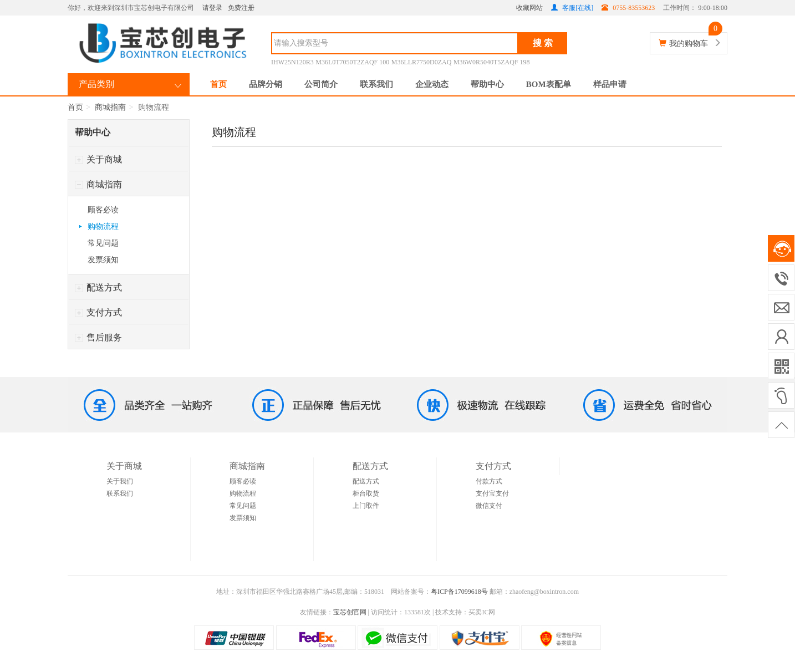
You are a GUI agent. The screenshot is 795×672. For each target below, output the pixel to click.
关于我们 (120, 481)
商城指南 (110, 107)
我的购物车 (689, 44)
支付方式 (98, 312)
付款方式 (489, 481)
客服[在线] (572, 8)
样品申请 (610, 84)
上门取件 (366, 506)
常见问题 (103, 243)
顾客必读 (103, 210)
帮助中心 (487, 84)
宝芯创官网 (350, 612)
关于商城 (98, 159)
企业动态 (432, 84)
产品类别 (96, 84)
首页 (218, 84)
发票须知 (103, 260)
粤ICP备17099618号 (459, 592)
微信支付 (489, 506)
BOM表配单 (549, 84)
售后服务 (98, 337)
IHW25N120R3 (292, 62)
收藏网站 (529, 8)
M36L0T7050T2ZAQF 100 (352, 62)
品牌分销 (266, 84)
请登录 (212, 8)
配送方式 (98, 287)
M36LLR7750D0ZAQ (422, 62)
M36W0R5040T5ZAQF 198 (492, 62)
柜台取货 (366, 493)
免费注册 (241, 8)
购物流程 (103, 226)
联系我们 (376, 84)
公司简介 (321, 84)
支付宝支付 (492, 493)
